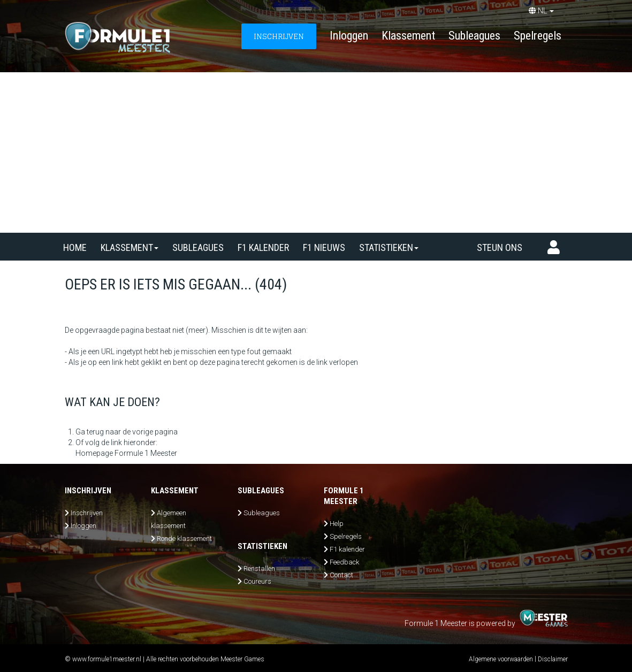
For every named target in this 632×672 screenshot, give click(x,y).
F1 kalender (263, 247)
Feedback (344, 562)
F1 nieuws (324, 247)
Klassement (408, 36)
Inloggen (349, 36)
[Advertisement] (316, 152)
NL (541, 11)
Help (337, 524)
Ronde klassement (184, 539)
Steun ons (500, 247)
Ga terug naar (98, 432)
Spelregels (538, 36)
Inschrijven (87, 513)
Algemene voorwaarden (501, 659)
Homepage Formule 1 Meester (126, 453)
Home (75, 247)
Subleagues (474, 36)
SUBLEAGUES (198, 247)
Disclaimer (553, 659)
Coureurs (257, 581)
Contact (341, 575)
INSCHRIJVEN (279, 36)
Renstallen (259, 568)
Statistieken (389, 247)
